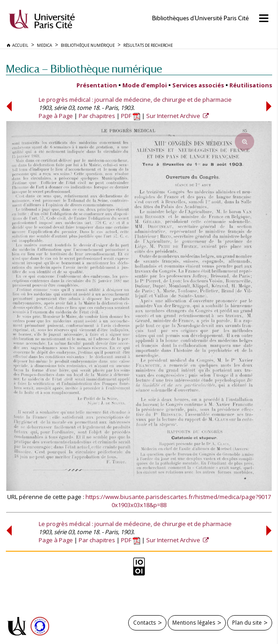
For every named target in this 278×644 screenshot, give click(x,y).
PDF (131, 116)
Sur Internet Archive (174, 116)
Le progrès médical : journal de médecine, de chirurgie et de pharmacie (135, 100)
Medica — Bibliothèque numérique (84, 69)
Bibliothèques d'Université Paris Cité (200, 18)
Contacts (145, 622)
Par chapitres (97, 116)
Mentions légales (194, 622)
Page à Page (56, 116)
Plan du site (247, 622)
